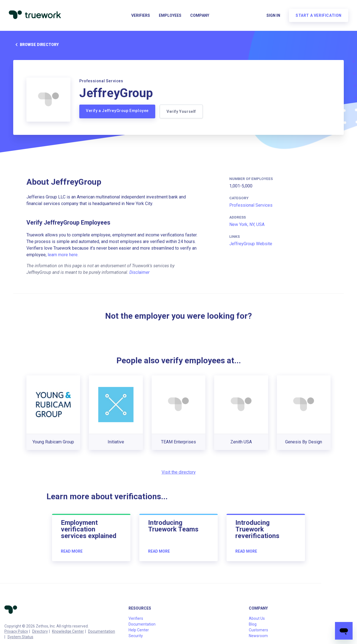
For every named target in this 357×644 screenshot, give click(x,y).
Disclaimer (139, 272)
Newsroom (258, 636)
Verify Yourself (181, 111)
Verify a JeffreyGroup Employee (117, 111)
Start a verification (319, 15)
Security (136, 636)
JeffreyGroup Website (251, 244)
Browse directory (36, 45)
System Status (20, 637)
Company (200, 15)
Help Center (139, 630)
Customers (258, 630)
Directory (40, 631)
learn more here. (63, 255)
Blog (253, 624)
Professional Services (251, 205)
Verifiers (141, 15)
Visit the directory (179, 472)
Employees (170, 15)
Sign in (273, 15)
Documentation (102, 631)
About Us (257, 618)
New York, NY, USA (247, 224)
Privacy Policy (16, 631)
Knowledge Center (68, 631)
